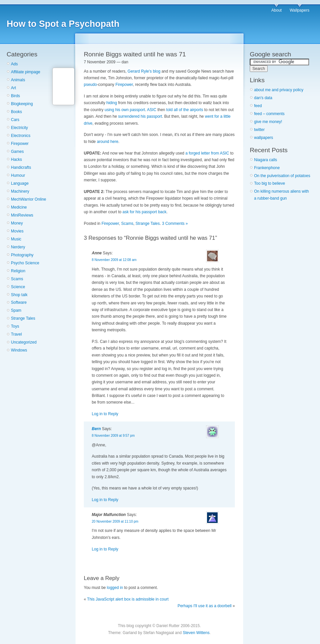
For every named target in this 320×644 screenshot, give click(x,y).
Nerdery (18, 247)
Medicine (19, 207)
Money (17, 223)
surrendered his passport (140, 116)
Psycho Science (25, 263)
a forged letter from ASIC (207, 153)
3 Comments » (175, 224)
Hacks (16, 160)
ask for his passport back (145, 212)
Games (17, 152)
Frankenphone (267, 168)
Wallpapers (299, 10)
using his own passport (125, 110)
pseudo (90, 85)
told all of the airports (185, 110)
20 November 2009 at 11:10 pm (115, 521)
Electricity (19, 128)
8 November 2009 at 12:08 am (114, 260)
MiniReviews (22, 215)
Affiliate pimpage (26, 72)
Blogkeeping (22, 104)
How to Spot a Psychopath (63, 24)
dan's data (263, 98)
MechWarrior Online (28, 199)
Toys (15, 326)
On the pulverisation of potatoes (282, 176)
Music (16, 239)
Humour (18, 175)
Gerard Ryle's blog (144, 71)
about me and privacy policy (279, 90)
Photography (22, 255)
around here (107, 142)
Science (18, 287)
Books (16, 112)
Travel (16, 334)
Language (20, 183)
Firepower (20, 144)
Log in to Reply (105, 414)
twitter (259, 130)
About (276, 10)
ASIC (152, 110)
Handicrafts (21, 167)
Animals (18, 80)
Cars (15, 120)
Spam (16, 310)
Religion (18, 271)
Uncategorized (24, 342)
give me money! (268, 122)
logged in (115, 588)
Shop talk (19, 295)
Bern (96, 429)
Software (19, 302)
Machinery (20, 191)
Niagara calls (266, 160)
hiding (112, 103)
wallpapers (264, 138)
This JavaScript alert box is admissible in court (128, 599)
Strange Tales (23, 318)
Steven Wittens (196, 633)
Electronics (21, 136)
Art (13, 88)
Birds (15, 96)
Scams (17, 279)
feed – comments (269, 114)
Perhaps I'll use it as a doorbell (205, 606)
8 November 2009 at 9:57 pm (113, 436)
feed (258, 106)
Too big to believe (269, 183)
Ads (14, 64)
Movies (17, 231)
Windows (19, 350)
